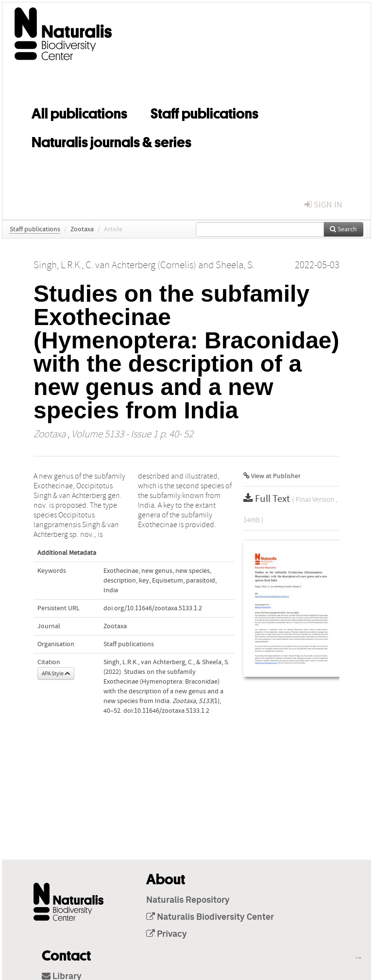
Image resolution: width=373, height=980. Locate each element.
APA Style (56, 673)
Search (343, 229)
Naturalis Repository (188, 900)
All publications (79, 112)
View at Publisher (272, 476)
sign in (323, 205)
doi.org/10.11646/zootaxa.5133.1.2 (153, 608)
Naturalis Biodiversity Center (210, 917)
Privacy (167, 934)
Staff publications (204, 112)
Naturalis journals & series (111, 140)
